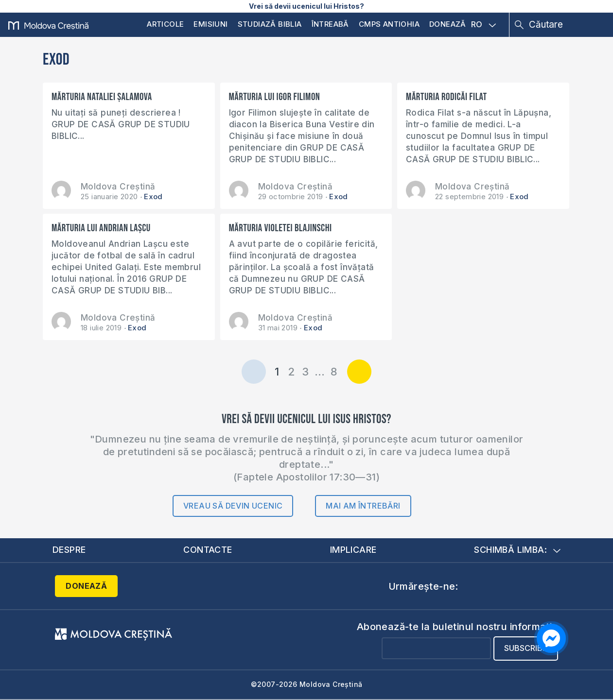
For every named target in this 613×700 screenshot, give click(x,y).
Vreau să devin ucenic (233, 506)
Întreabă (330, 24)
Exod (153, 196)
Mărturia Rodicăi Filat (446, 97)
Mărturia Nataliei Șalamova (102, 97)
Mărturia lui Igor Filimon (275, 97)
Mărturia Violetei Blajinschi (280, 228)
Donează (448, 24)
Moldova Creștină (118, 187)
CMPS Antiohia (389, 24)
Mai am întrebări (363, 506)
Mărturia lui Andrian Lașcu (101, 228)
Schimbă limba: (517, 550)
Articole (165, 24)
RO (484, 25)
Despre (69, 550)
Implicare (353, 550)
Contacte (208, 550)
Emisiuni (210, 24)
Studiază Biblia (270, 24)
